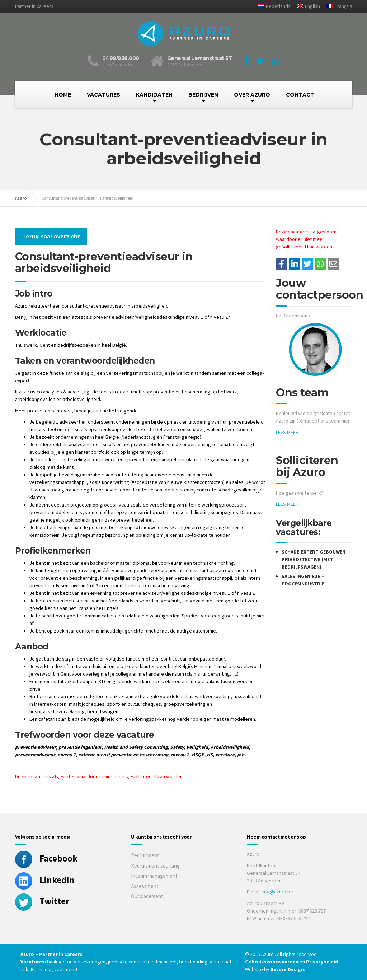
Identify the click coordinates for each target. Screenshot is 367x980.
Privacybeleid (322, 962)
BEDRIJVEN (203, 95)
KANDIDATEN (154, 95)
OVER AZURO (252, 95)
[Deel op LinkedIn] (295, 264)
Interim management (154, 876)
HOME (63, 95)
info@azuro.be (277, 892)
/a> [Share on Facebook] (282, 264)
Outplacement (147, 896)
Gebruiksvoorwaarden (272, 962)
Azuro (21, 198)
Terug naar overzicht (51, 237)
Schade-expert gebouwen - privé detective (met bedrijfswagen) (315, 559)
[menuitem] (272, 6)
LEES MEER (287, 432)
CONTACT (300, 95)
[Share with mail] (333, 264)
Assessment (145, 886)
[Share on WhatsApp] (320, 264)
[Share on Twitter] (307, 264)
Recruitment (145, 855)
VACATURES (103, 95)
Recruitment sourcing (155, 866)
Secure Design (287, 969)
